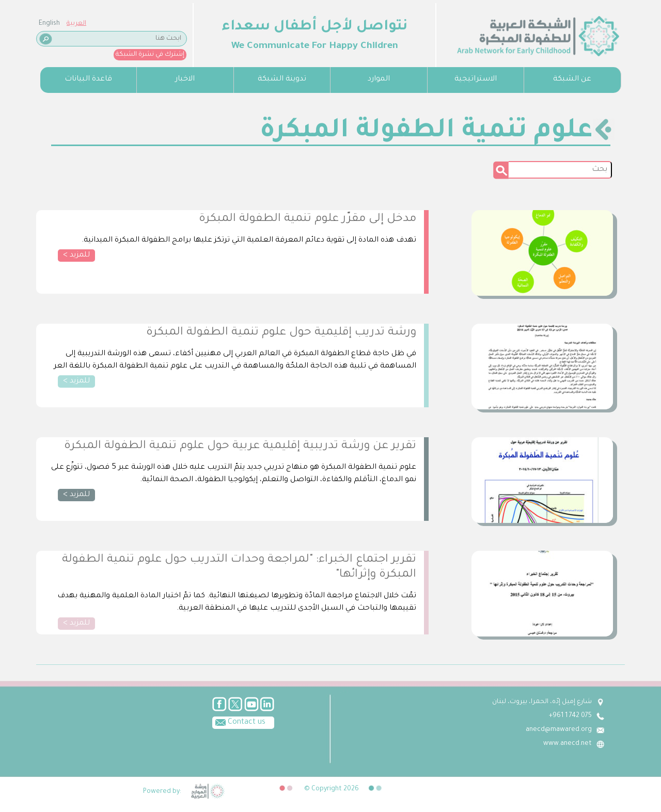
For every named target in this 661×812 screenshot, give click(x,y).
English (49, 24)
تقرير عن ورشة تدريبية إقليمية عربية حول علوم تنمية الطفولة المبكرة (240, 447)
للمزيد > (76, 256)
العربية (76, 24)
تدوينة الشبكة (282, 79)
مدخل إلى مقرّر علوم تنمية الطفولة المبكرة (308, 219)
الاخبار (185, 79)
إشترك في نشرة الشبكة (150, 55)
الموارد (379, 79)
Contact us (239, 722)
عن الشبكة (572, 79)
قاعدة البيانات (88, 79)
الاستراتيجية (476, 79)
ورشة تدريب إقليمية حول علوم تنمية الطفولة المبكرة (281, 333)
